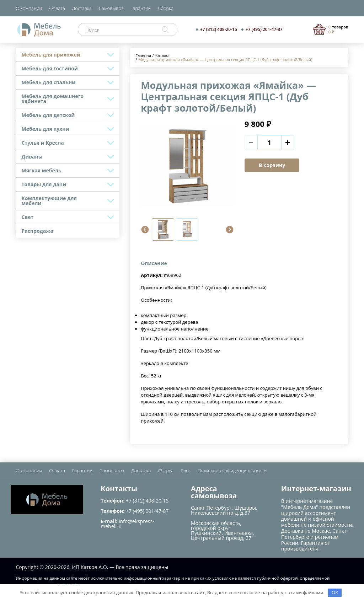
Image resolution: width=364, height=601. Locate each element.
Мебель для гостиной (50, 68)
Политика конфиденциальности (232, 471)
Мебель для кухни (45, 129)
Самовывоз (111, 8)
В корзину (272, 165)
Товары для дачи (44, 184)
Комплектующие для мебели (49, 201)
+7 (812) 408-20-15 (219, 29)
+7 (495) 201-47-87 (264, 29)
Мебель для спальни (49, 82)
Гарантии (141, 8)
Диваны (32, 157)
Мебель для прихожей (51, 55)
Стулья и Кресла (43, 143)
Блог (186, 471)
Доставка (82, 8)
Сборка (166, 8)
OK (335, 592)
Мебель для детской (48, 115)
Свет (28, 217)
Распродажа (38, 231)
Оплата (57, 8)
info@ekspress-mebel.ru (127, 524)
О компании (29, 8)
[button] (145, 230)
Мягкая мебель (42, 170)
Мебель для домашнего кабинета (53, 99)
